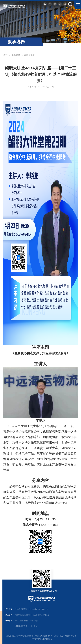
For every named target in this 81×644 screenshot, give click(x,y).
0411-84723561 (21, 609)
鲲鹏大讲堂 (29, 55)
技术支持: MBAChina (42, 639)
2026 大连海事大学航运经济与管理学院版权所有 (29, 636)
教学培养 (16, 55)
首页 (5, 55)
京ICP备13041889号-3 (65, 636)
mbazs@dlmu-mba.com (39, 609)
